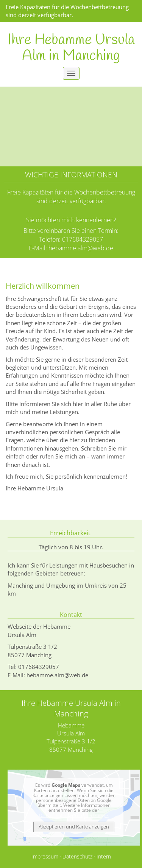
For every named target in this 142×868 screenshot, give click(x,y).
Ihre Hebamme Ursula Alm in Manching (71, 48)
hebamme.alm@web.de (81, 248)
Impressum (45, 857)
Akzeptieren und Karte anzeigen (74, 827)
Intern (104, 857)
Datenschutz (77, 857)
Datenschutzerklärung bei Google (73, 815)
